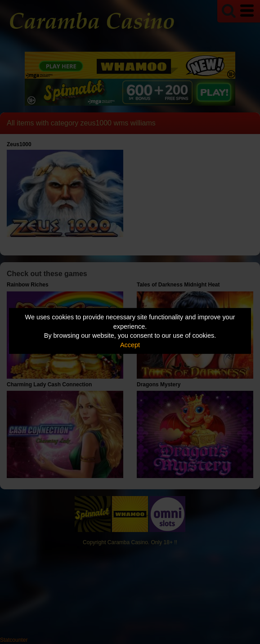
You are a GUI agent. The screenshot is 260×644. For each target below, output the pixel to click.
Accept (130, 345)
